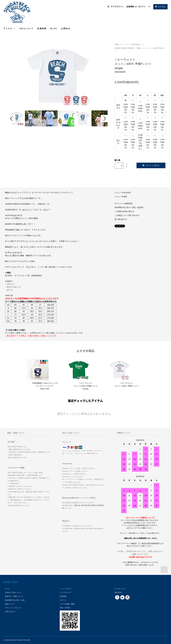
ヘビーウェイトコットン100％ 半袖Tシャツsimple (85, 386)
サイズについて (120, 589)
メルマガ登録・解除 (67, 604)
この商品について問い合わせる (127, 215)
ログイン (142, 7)
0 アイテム (160, 7)
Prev (12, 119)
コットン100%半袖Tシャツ (134, 44)
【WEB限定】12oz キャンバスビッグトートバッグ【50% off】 (45, 386)
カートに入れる (151, 165)
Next (104, 119)
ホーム (7, 589)
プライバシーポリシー (13, 608)
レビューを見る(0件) (123, 193)
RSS (61, 608)
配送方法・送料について (14, 596)
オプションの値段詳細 (123, 204)
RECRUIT (118, 592)
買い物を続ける (121, 219)
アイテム (10, 28)
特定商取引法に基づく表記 (15, 600)
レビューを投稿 (121, 197)
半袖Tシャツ (119, 44)
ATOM (67, 608)
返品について (10, 604)
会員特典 (42, 29)
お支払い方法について (13, 592)
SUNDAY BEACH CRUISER (124, 48)
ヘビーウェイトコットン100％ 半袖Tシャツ (126, 385)
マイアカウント (117, 7)
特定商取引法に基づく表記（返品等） (130, 207)
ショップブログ (66, 589)
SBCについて (27, 29)
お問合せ (66, 29)
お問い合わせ (10, 612)
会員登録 (130, 7)
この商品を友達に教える (124, 211)
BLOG (54, 29)
